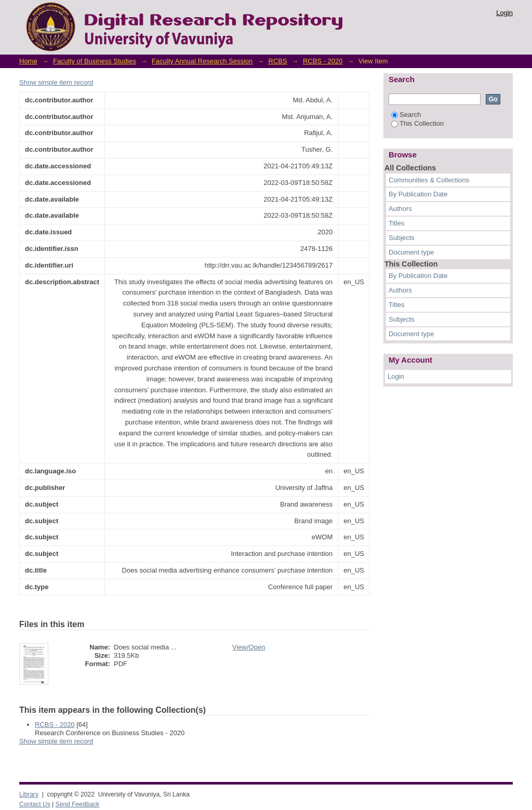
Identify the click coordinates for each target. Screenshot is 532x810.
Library (29, 794)
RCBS (278, 61)
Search (406, 115)
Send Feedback (78, 804)
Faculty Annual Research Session (202, 61)
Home (28, 61)
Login (504, 13)
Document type (411, 252)
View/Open (249, 647)
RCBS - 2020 (323, 61)
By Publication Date (418, 194)
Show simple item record (56, 82)
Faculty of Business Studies (95, 61)
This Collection (417, 123)
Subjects (402, 238)
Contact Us (35, 804)
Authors (400, 209)
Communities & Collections (429, 180)
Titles (397, 223)
